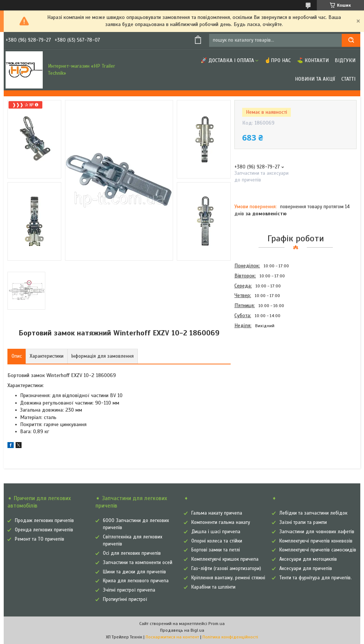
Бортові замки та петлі (216, 550)
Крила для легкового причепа (136, 581)
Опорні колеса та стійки (217, 541)
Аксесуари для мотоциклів (308, 559)
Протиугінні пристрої (125, 599)
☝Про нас (278, 60)
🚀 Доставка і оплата (227, 60)
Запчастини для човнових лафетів (317, 532)
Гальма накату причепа (217, 513)
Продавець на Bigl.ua (182, 630)
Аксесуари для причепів (306, 569)
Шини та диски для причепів (134, 572)
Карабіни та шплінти (213, 587)
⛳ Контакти (313, 60)
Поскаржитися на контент (172, 637)
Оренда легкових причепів (44, 530)
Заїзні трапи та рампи (303, 522)
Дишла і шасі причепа (216, 532)
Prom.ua (217, 624)
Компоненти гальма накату (221, 522)
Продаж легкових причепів (44, 521)
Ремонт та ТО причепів (40, 539)
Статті (348, 79)
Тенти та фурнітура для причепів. (316, 578)
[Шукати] (351, 40)
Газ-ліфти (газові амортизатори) (226, 569)
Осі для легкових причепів (132, 553)
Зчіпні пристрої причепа (129, 590)
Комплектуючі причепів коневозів (316, 541)
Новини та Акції (315, 79)
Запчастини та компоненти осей (138, 563)
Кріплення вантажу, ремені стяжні (228, 578)
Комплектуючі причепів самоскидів (318, 550)
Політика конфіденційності (230, 637)
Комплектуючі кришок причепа (225, 559)
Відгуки (345, 60)
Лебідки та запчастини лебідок (313, 513)
